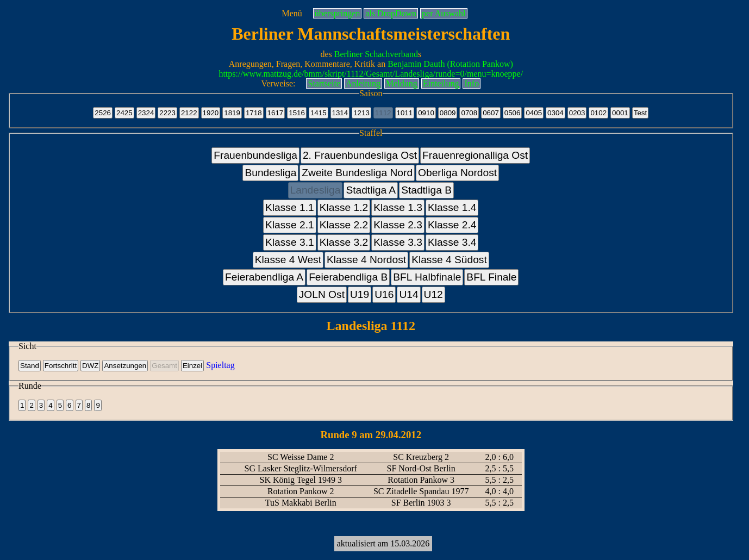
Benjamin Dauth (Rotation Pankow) (450, 64)
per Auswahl (444, 13)
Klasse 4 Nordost (366, 260)
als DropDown (391, 13)
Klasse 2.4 (452, 225)
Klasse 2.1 (290, 225)
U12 (433, 294)
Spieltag (220, 365)
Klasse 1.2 (344, 207)
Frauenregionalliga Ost (475, 155)
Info (472, 83)
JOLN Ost (322, 294)
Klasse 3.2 (344, 242)
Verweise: (278, 83)
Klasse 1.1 (290, 207)
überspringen (338, 13)
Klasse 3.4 (452, 242)
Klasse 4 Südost (449, 260)
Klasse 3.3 (398, 242)
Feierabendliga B (348, 277)
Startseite (324, 83)
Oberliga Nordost (457, 173)
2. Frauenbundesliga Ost (360, 155)
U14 (408, 294)
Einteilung (441, 83)
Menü (292, 13)
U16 (384, 294)
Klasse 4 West (288, 260)
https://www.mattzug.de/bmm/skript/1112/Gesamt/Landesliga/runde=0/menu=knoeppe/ (371, 74)
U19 (360, 294)
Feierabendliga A (264, 277)
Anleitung (363, 83)
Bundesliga (270, 173)
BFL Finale (491, 277)
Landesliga (316, 190)
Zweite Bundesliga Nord (357, 173)
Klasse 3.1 (290, 242)
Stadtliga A (371, 190)
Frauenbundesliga (255, 155)
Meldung (402, 83)
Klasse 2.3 (398, 225)
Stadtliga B (426, 190)
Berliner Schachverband (376, 54)
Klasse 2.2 (344, 225)
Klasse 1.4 (452, 207)
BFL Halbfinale (427, 277)
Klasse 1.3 (398, 207)
